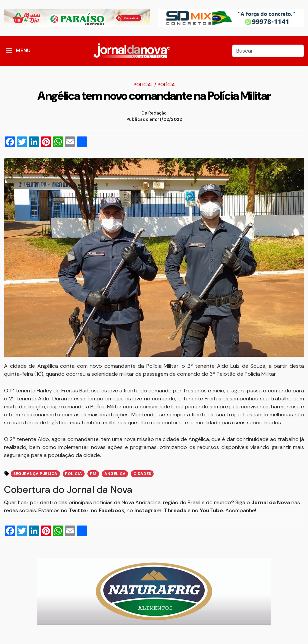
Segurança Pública (35, 474)
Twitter (79, 510)
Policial (143, 85)
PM (93, 474)
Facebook (111, 510)
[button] (9, 51)
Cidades (142, 474)
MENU (23, 50)
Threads (176, 510)
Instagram (148, 510)
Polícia (166, 85)
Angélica (115, 474)
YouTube (211, 510)
